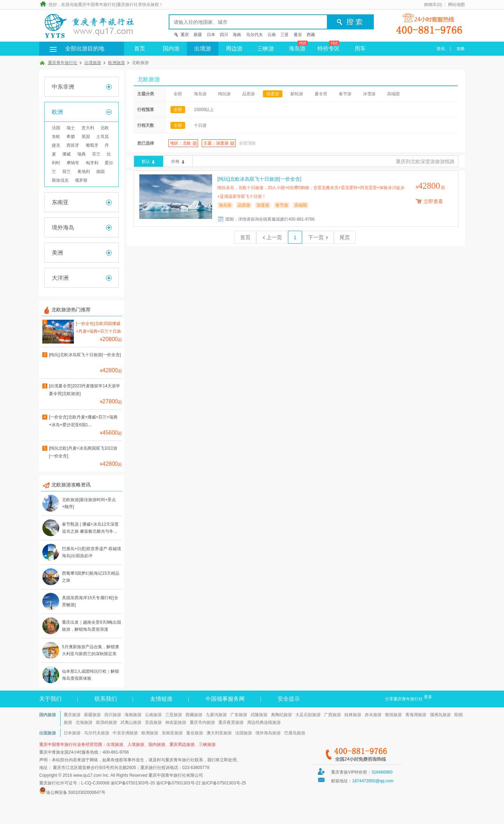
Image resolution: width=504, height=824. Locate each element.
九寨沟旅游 (216, 715)
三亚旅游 (174, 715)
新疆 (198, 35)
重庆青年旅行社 (63, 63)
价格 (175, 161)
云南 (272, 35)
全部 (178, 94)
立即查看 (433, 201)
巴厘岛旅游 (295, 733)
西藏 (311, 35)
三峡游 (266, 49)
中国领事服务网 (225, 699)
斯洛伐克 (60, 180)
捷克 (56, 145)
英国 (86, 137)
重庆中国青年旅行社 (97, 5)
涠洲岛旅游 (440, 715)
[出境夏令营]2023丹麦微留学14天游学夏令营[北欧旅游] (85, 390)
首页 (140, 49)
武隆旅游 (259, 715)
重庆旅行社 (127, 5)
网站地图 (456, 5)
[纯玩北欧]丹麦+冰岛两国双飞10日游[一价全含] (83, 452)
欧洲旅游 (117, 63)
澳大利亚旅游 (219, 733)
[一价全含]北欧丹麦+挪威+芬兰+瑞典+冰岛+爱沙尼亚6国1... (83, 421)
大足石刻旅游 (308, 715)
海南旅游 (133, 715)
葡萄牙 (92, 145)
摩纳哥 (73, 163)
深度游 (273, 94)
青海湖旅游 (416, 715)
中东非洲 (63, 87)
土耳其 (103, 137)
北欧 (105, 128)
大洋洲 (60, 278)
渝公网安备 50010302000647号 (76, 792)
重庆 (185, 35)
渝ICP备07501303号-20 (133, 783)
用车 (360, 49)
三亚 (285, 35)
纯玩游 (224, 94)
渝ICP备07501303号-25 (224, 783)
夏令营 (321, 94)
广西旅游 (332, 715)
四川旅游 (113, 715)
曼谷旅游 (195, 733)
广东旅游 (239, 715)
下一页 (318, 237)
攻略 (461, 49)
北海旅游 (84, 722)
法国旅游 (244, 733)
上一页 (272, 237)
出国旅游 (48, 733)
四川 (224, 35)
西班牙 (73, 145)
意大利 (88, 128)
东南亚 (60, 202)
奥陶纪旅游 (281, 715)
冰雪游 (369, 94)
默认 (146, 161)
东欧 (56, 137)
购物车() (433, 5)
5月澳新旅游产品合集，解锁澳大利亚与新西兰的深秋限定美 (90, 650)
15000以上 (204, 110)
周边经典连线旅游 (264, 722)
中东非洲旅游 (125, 733)
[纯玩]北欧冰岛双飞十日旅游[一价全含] (85, 355)
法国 (56, 128)
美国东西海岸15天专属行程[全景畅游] (90, 601)
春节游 (345, 94)
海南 (237, 35)
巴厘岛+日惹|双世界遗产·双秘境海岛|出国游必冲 (92, 552)
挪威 (66, 154)
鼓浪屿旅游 (106, 722)
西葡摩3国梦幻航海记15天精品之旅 (91, 577)
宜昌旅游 (153, 722)
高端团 (393, 94)
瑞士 (71, 128)
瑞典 (82, 154)
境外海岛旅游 (268, 733)
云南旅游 (153, 715)
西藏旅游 (194, 715)
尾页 (345, 237)
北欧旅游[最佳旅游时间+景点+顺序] (89, 503)
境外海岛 (63, 227)
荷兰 (66, 172)
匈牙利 (92, 163)
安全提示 (289, 699)
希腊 (71, 137)
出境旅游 (93, 63)
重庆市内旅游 (202, 722)
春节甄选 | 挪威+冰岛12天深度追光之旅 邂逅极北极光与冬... (90, 528)
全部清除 (247, 143)
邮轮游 (297, 94)
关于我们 (50, 699)
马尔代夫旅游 (97, 733)
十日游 (200, 125)
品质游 (248, 94)
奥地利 (84, 172)
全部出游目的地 (74, 49)
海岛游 (298, 47)
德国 (100, 172)
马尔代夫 (254, 35)
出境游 (203, 49)
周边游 (234, 49)
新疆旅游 (92, 715)
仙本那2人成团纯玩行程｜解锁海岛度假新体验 (90, 675)
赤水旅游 (373, 715)
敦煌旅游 (393, 715)
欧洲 (57, 112)
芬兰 (96, 154)
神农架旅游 (176, 722)
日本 (211, 35)
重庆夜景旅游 (231, 722)
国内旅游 (48, 715)
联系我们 (106, 699)
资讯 (441, 49)
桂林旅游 (353, 715)
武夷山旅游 (131, 722)
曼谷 (298, 35)
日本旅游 (72, 733)
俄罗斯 (81, 180)
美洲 (57, 253)
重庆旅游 (72, 715)
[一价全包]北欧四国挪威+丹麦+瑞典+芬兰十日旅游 (99, 328)
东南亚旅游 (172, 733)
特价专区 (329, 47)
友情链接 (161, 699)
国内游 (171, 49)
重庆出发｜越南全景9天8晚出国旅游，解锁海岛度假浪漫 (92, 626)
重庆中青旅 (50, 752)
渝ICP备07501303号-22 (178, 783)
